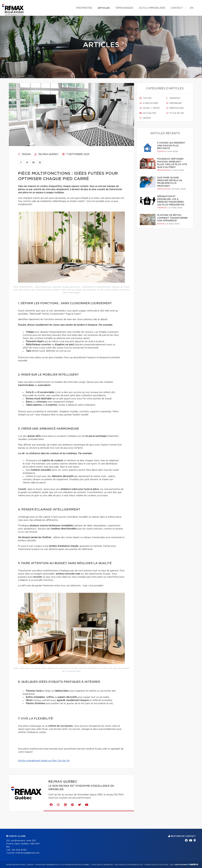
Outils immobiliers (152, 8)
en (192, 8)
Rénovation (175, 108)
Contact (177, 8)
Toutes (146, 98)
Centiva (193, 864)
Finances (173, 98)
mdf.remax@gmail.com (28, 853)
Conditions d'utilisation (156, 865)
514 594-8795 (19, 850)
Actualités (148, 113)
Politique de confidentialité (129, 865)
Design (24, 154)
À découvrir (149, 103)
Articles (104, 8)
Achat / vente (150, 108)
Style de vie (175, 113)
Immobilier (174, 103)
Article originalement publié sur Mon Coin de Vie (44, 761)
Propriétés (84, 8)
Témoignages (124, 8)
